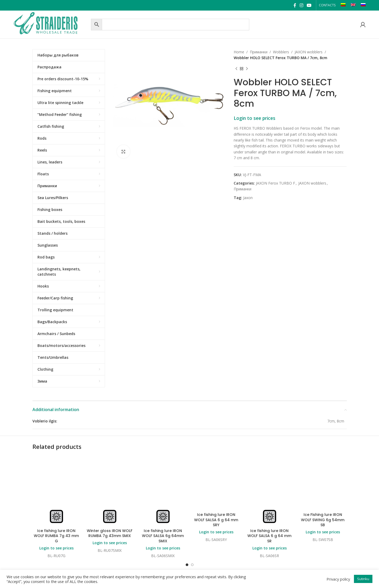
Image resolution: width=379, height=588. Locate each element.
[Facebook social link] (295, 5)
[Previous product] (236, 69)
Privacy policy (338, 579)
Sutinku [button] (363, 579)
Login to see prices (255, 118)
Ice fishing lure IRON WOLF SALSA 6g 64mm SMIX (163, 536)
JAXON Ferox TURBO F (275, 183)
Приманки (259, 52)
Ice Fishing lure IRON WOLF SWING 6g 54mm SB (323, 520)
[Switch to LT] (343, 5)
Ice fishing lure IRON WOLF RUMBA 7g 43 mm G (56, 536)
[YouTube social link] (309, 5)
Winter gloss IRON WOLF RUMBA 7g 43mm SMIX (110, 533)
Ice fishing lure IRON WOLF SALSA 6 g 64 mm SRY (216, 520)
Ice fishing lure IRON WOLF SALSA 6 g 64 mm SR (269, 536)
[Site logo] (51, 24)
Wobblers (281, 52)
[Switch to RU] (363, 5)
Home (239, 52)
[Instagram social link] (301, 5)
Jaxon (248, 198)
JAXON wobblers (309, 52)
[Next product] (247, 69)
